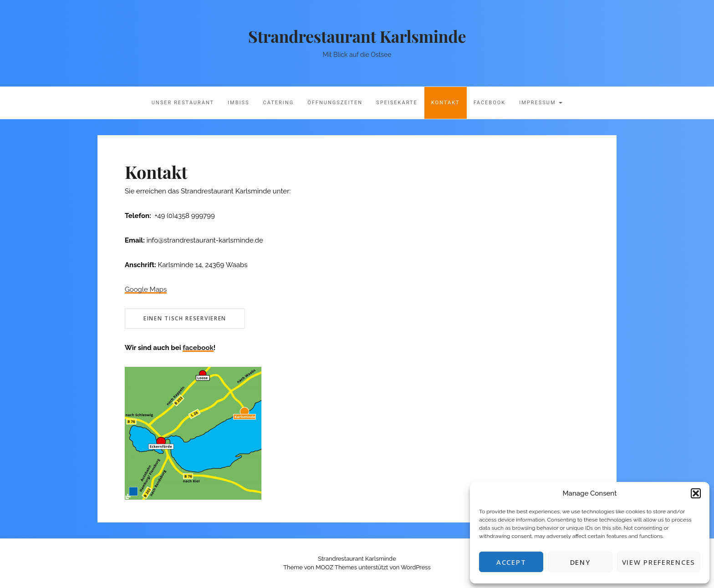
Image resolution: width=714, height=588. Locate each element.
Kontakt (446, 103)
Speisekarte (397, 103)
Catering (279, 103)
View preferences (659, 562)
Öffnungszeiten (335, 103)
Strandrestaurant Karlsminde (357, 36)
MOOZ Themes (336, 567)
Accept (511, 562)
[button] (696, 493)
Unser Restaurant (183, 103)
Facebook (490, 103)
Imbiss (239, 103)
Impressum (541, 103)
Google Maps (146, 289)
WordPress (416, 567)
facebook (198, 348)
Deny (580, 562)
